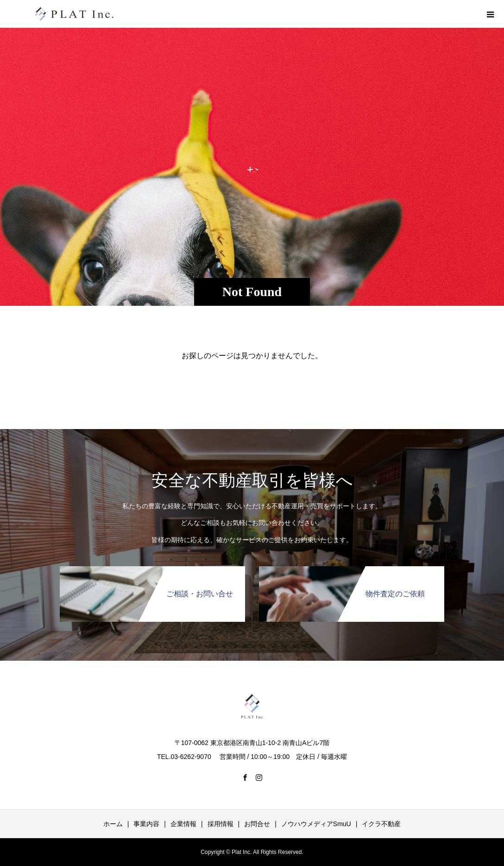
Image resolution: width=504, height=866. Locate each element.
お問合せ (257, 824)
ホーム (113, 824)
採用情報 (220, 824)
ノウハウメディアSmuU (316, 824)
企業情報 (183, 824)
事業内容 (146, 824)
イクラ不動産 (381, 824)
